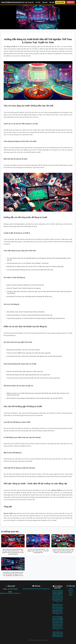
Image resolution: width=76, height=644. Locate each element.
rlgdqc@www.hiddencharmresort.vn (10, 593)
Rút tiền (52, 2)
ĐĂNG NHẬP (60, 2)
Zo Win (71, 589)
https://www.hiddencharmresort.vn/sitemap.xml (36, 589)
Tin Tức (38, 2)
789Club (71, 591)
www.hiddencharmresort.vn (13, 2)
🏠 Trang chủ (29, 2)
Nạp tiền (45, 2)
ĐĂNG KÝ (70, 2)
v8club (71, 593)
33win (71, 595)
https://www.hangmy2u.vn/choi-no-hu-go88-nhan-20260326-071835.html (58, 634)
